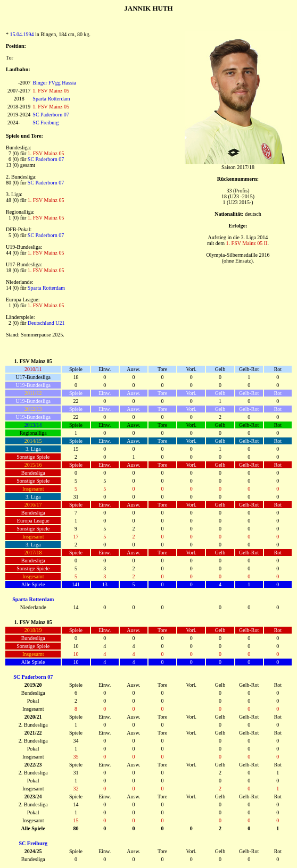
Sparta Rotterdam (51, 99)
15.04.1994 (22, 34)
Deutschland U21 (46, 323)
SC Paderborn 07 (51, 115)
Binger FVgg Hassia (54, 83)
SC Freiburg (46, 123)
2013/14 (33, 425)
